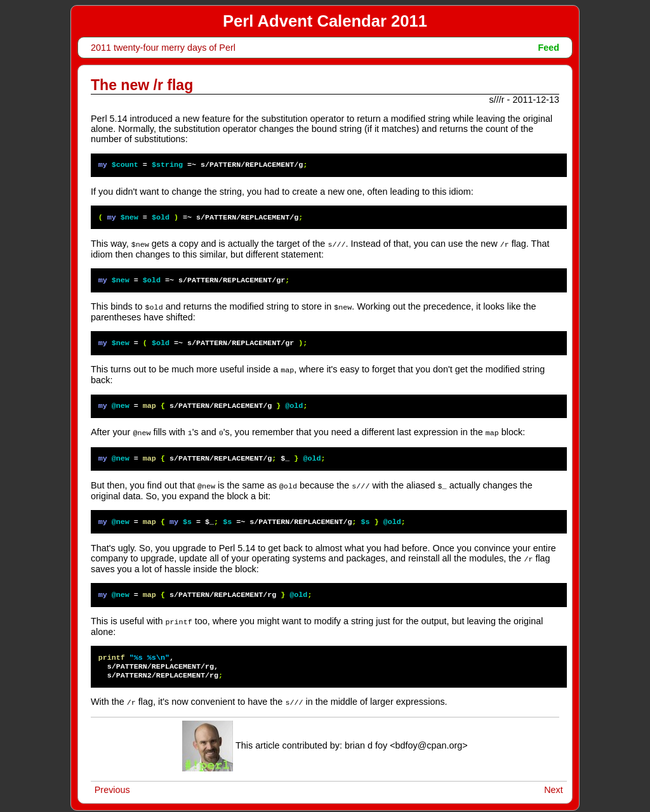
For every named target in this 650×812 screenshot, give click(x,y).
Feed (548, 48)
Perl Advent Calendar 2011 (325, 21)
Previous (112, 785)
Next (554, 785)
